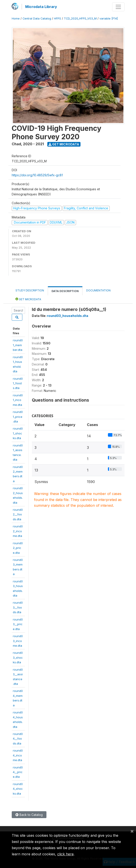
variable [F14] (109, 19)
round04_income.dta (18, 755)
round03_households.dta (68, 316)
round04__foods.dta (18, 739)
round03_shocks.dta (18, 657)
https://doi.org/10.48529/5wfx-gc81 (37, 175)
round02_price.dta (18, 548)
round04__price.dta (18, 772)
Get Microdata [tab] (28, 299)
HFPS (57, 19)
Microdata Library (41, 7)
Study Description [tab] (30, 290)
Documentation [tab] (98, 290)
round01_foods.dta (18, 383)
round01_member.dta (18, 345)
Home (16, 19)
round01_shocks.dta (18, 433)
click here (65, 854)
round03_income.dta (18, 641)
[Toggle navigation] (118, 7)
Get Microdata (64, 144)
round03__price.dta (18, 624)
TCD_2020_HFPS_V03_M (80, 19)
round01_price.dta (18, 417)
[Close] (132, 831)
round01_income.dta (18, 400)
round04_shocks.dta (18, 789)
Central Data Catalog (37, 19)
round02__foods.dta (18, 514)
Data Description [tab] (65, 291)
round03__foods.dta (18, 607)
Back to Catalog (29, 815)
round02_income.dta (18, 531)
